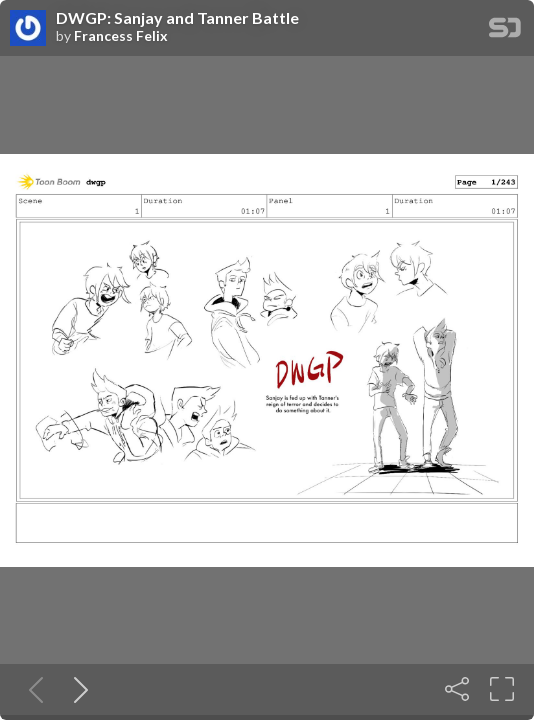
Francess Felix (121, 36)
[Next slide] (77, 689)
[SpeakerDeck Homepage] (505, 31)
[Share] (457, 689)
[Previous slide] (32, 689)
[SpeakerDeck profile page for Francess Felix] (28, 29)
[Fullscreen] (502, 689)
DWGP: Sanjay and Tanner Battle (177, 18)
